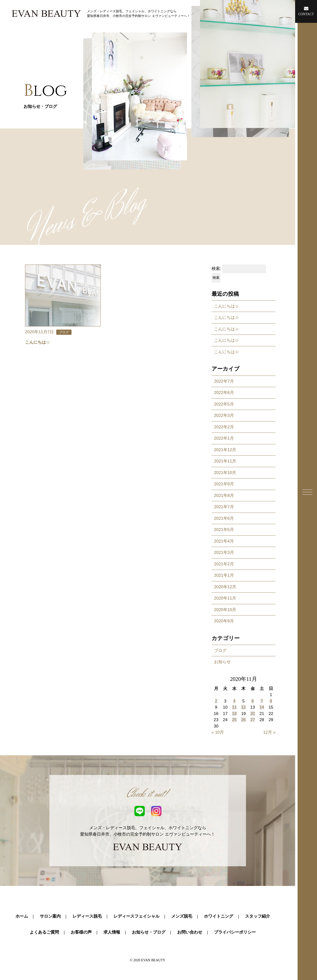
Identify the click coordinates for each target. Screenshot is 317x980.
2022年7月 (224, 381)
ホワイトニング (219, 916)
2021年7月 (224, 507)
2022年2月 (224, 427)
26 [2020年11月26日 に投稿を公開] (243, 720)
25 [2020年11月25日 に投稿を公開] (234, 720)
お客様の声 (81, 932)
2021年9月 (224, 484)
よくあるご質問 (44, 932)
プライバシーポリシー (235, 932)
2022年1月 (224, 438)
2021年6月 (224, 518)
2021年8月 (224, 496)
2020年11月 (225, 598)
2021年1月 (224, 575)
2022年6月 (224, 393)
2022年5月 (224, 404)
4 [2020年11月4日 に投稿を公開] (234, 701)
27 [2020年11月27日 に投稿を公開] (253, 720)
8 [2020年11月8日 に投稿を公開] (271, 701)
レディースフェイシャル (137, 916)
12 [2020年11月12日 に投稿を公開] (243, 707)
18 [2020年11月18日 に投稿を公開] (234, 714)
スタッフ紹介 (258, 916)
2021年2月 (224, 564)
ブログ (220, 651)
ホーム (22, 916)
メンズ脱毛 (182, 916)
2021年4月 (224, 541)
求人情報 (112, 932)
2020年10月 (225, 610)
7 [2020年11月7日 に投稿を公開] (262, 701)
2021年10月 (225, 473)
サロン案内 (50, 916)
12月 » (269, 732)
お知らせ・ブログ (149, 932)
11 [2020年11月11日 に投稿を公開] (234, 707)
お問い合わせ (190, 932)
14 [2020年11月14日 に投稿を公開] (262, 707)
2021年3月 (224, 553)
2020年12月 (225, 587)
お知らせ (222, 662)
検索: (216, 269)
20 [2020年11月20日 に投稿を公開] (253, 714)
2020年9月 (224, 621)
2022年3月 (224, 415)
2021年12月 (225, 450)
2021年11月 (225, 461)
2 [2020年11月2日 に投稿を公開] (216, 701)
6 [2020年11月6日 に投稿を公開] (252, 701)
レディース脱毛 (87, 916)
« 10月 (218, 732)
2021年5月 (224, 530)
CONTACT (306, 11)
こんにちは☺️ (227, 306)
